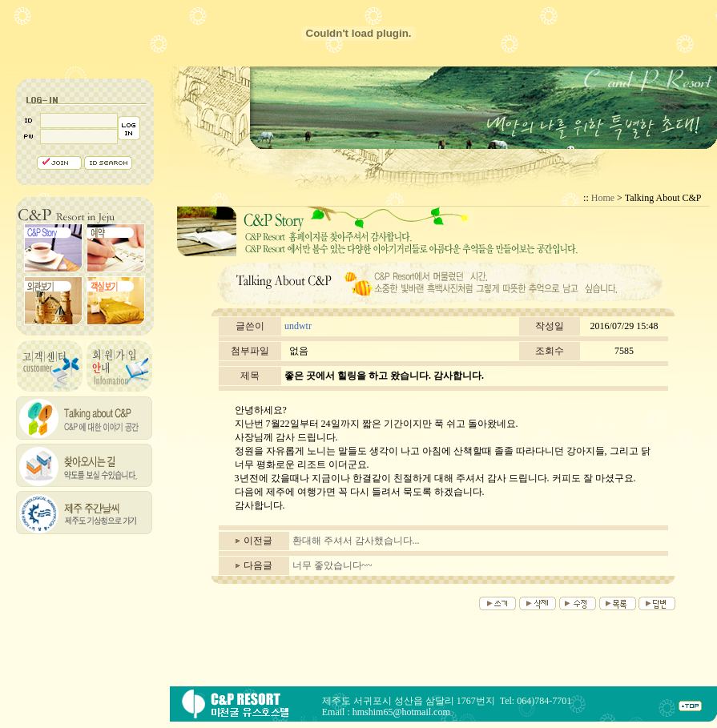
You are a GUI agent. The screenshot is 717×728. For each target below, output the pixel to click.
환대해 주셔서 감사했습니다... (356, 541)
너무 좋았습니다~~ (332, 565)
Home (603, 198)
